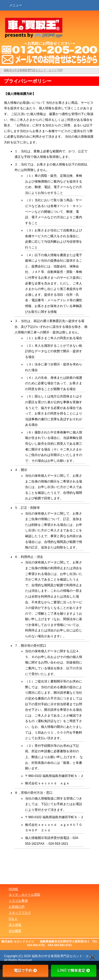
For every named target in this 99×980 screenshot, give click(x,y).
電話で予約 (25, 971)
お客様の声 (17, 907)
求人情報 (15, 925)
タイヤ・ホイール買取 (25, 895)
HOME (13, 889)
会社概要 (15, 931)
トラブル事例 (18, 901)
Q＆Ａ (13, 919)
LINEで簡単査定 (74, 971)
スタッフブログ (20, 913)
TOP (33, 70)
